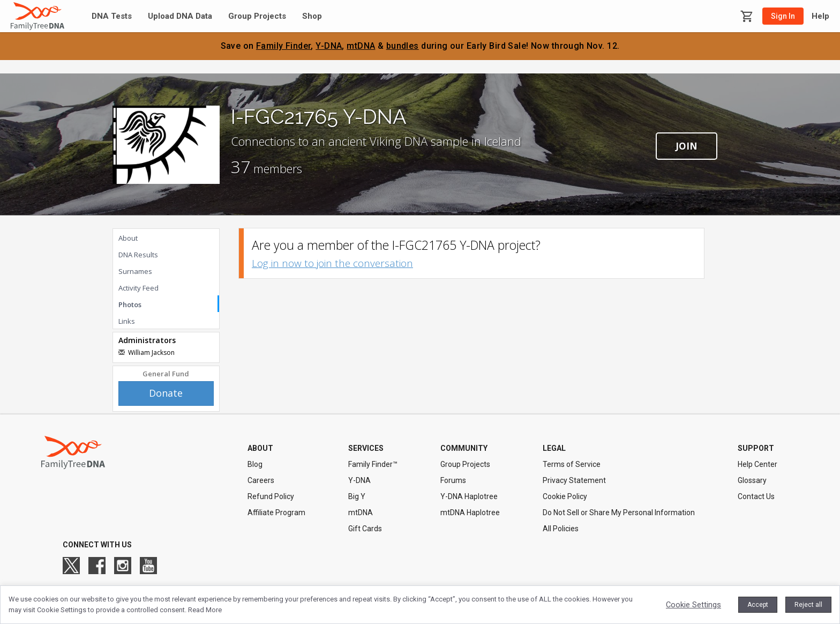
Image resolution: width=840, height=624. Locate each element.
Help (820, 16)
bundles (403, 46)
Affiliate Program (276, 512)
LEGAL (554, 448)
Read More (205, 610)
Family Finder (284, 46)
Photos (130, 304)
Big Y (357, 496)
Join (687, 146)
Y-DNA (329, 46)
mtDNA (361, 46)
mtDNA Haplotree (470, 512)
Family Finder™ (373, 464)
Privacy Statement (574, 480)
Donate (166, 393)
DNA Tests (112, 16)
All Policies (561, 529)
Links (127, 321)
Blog (255, 464)
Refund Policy (271, 496)
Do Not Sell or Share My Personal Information (619, 512)
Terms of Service (572, 464)
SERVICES (366, 448)
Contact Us (756, 496)
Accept (758, 605)
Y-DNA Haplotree (469, 496)
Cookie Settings (693, 605)
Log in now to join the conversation (332, 263)
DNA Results (138, 255)
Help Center (757, 464)
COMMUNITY (464, 448)
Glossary (752, 480)
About (128, 238)
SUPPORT (756, 448)
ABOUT (260, 448)
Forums (453, 480)
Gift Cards (365, 529)
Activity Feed (138, 288)
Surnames (135, 271)
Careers (261, 480)
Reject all (808, 605)
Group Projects (257, 16)
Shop (312, 16)
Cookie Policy (565, 496)
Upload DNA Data (180, 16)
